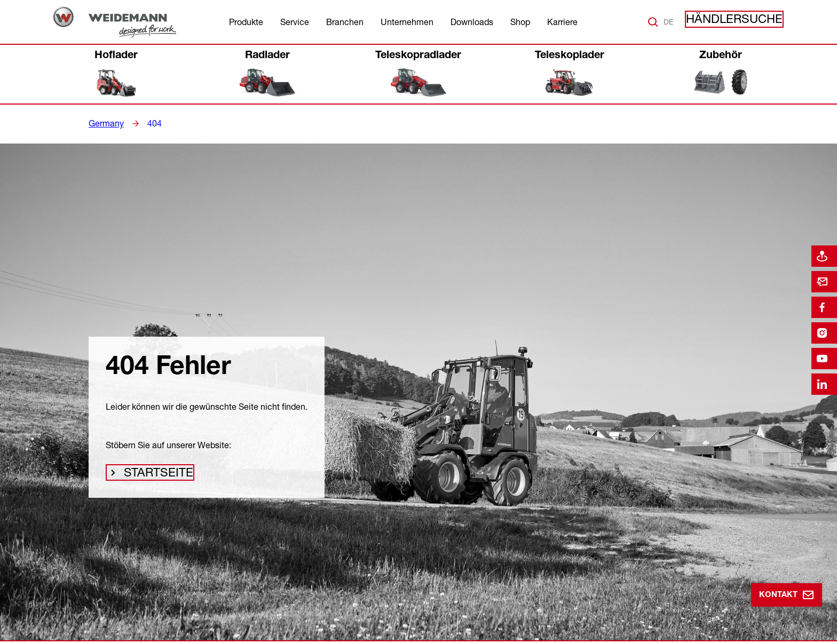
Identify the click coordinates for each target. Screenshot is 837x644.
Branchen (345, 22)
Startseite (154, 476)
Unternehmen (407, 22)
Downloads (472, 22)
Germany (104, 123)
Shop (520, 22)
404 (150, 123)
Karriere (562, 22)
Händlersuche (744, 22)
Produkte (246, 22)
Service (295, 22)
